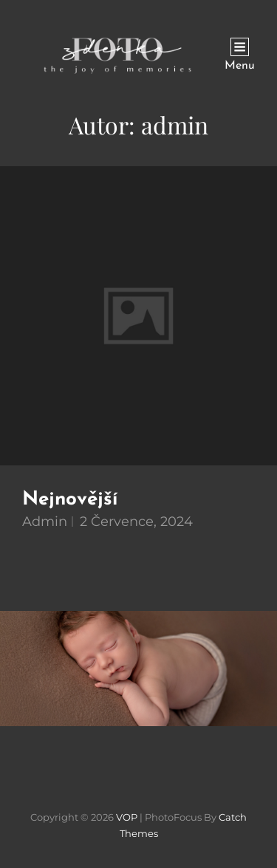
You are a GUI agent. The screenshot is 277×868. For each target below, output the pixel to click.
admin (45, 522)
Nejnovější (70, 500)
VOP (127, 817)
